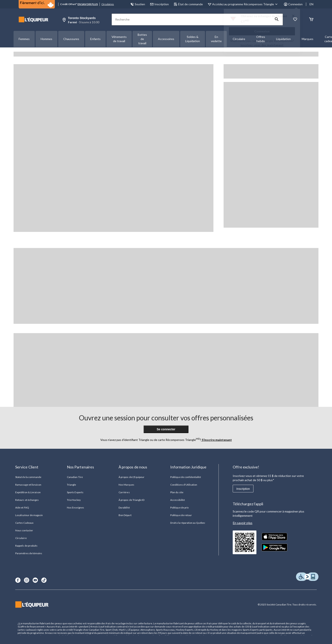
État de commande (188, 4)
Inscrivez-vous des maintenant (262, 45)
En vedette (216, 39)
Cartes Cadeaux (24, 523)
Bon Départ (125, 515)
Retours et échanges (27, 500)
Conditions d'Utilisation (184, 485)
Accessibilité (178, 500)
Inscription (243, 489)
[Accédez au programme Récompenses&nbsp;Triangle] (246, 4)
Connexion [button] (293, 4)
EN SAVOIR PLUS (88, 4)
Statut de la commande (28, 477)
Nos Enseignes (75, 508)
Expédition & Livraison (28, 492)
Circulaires (108, 4)
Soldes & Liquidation (193, 39)
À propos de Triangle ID (131, 500)
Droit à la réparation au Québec (188, 523)
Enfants (95, 39)
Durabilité (124, 508)
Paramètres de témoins (29, 553)
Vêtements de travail (119, 39)
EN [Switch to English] (311, 4)
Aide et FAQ (22, 508)
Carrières (124, 492)
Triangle (71, 485)
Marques (308, 39)
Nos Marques (126, 485)
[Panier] (311, 20)
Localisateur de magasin (29, 515)
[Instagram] (27, 580)
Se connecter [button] (166, 429)
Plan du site (177, 492)
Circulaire (21, 538)
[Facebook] (18, 580)
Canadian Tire (75, 477)
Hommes (46, 39)
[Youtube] (35, 580)
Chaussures (71, 39)
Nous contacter (24, 530)
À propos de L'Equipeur (131, 477)
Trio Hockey (74, 500)
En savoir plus (243, 523)
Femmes (24, 39)
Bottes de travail (142, 39)
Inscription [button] (159, 4)
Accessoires (166, 39)
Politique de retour (181, 515)
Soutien (138, 4)
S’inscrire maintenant (216, 440)
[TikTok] (44, 580)
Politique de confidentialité (186, 477)
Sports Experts (75, 492)
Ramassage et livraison (28, 485)
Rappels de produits (26, 546)
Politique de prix (179, 508)
